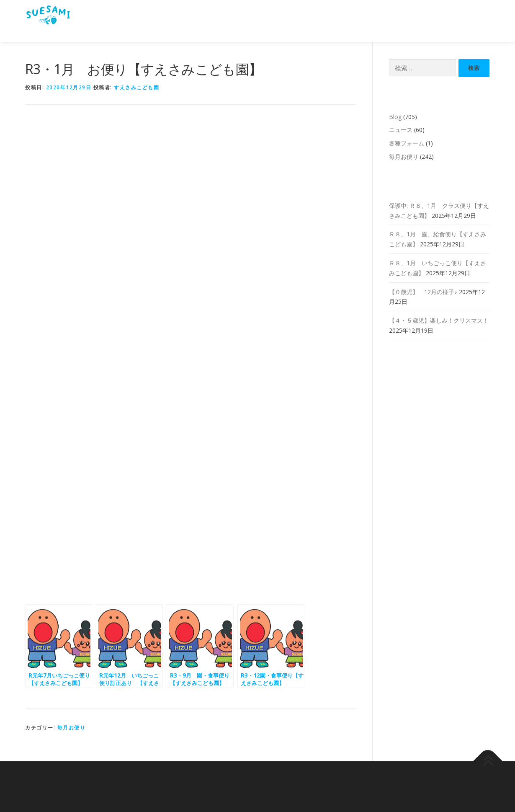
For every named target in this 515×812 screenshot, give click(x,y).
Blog (395, 117)
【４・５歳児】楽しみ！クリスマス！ (439, 320)
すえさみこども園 (136, 87)
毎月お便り (72, 728)
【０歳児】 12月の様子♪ (423, 292)
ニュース (401, 130)
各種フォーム (407, 143)
